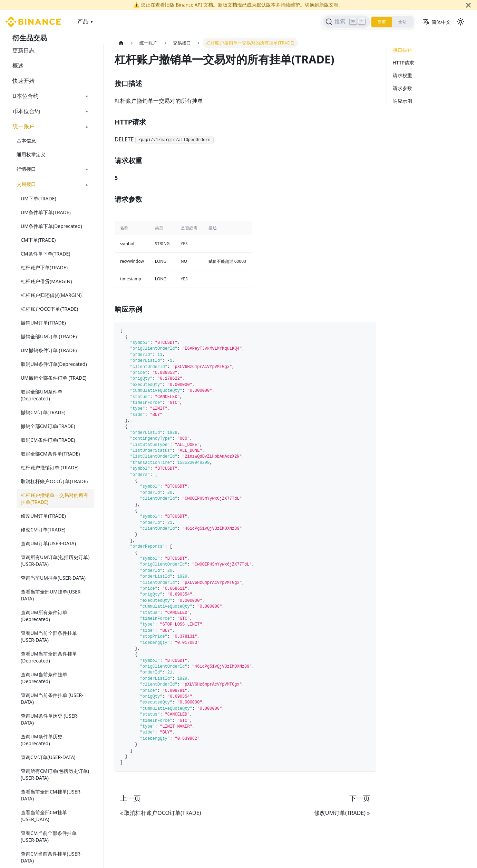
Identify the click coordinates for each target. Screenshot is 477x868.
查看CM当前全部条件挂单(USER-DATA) (49, 836)
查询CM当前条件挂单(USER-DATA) (51, 857)
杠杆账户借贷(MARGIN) (46, 281)
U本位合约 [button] (26, 96)
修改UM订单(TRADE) (43, 516)
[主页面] (121, 43)
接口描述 (402, 50)
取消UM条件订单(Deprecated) (54, 364)
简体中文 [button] (437, 22)
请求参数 (402, 88)
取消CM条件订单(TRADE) (48, 440)
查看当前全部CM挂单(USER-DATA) (51, 795)
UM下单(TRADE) (38, 198)
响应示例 (402, 101)
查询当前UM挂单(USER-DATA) (53, 578)
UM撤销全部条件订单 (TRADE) (53, 378)
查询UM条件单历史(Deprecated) (42, 740)
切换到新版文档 (322, 5)
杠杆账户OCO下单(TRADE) (49, 309)
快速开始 (23, 81)
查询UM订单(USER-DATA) (48, 543)
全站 (402, 22)
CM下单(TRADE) (38, 240)
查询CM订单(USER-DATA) (48, 757)
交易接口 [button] (26, 184)
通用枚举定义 (31, 154)
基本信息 (26, 141)
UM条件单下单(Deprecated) (51, 226)
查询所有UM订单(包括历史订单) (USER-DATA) (55, 561)
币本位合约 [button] (26, 111)
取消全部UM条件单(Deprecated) (42, 395)
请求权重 (402, 75)
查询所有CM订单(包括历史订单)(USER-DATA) (55, 774)
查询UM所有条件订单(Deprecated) (44, 616)
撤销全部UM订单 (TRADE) (49, 336)
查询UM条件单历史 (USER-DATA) (50, 719)
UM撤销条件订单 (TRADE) (49, 350)
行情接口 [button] (26, 169)
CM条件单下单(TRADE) (45, 254)
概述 (18, 66)
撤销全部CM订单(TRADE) (48, 426)
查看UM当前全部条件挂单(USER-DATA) (49, 636)
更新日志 (23, 50)
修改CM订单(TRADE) (43, 530)
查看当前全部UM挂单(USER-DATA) (51, 595)
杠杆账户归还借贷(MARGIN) (51, 295)
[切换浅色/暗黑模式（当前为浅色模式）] (460, 22)
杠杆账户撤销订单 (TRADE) (50, 467)
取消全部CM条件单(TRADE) (50, 454)
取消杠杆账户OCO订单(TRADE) (54, 481)
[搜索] (346, 22)
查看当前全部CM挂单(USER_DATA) (44, 816)
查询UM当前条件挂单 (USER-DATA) (52, 699)
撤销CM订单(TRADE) (43, 412)
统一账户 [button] (23, 126)
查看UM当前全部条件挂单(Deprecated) (49, 657)
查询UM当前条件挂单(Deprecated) (44, 678)
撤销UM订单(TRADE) (43, 323)
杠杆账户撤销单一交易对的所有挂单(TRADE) (55, 498)
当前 (382, 22)
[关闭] (468, 5)
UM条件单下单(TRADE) (46, 212)
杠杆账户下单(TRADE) (44, 267)
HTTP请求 (404, 63)
